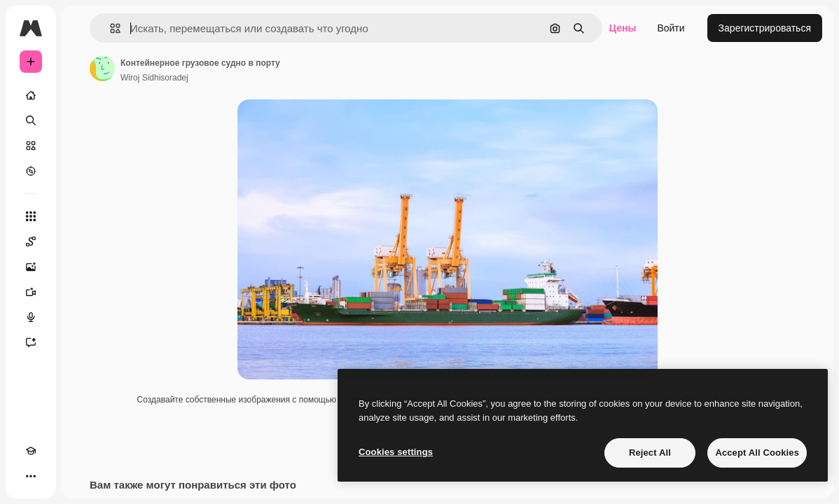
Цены (623, 28)
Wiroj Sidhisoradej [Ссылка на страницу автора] (154, 78)
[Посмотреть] (31, 171)
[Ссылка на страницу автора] (102, 69)
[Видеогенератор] (31, 292)
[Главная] (31, 95)
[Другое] (31, 476)
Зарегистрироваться (765, 28)
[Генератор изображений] (31, 267)
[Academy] (31, 451)
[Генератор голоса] (31, 317)
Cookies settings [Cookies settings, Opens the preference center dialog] (396, 452)
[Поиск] (31, 120)
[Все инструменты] (31, 216)
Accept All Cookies (757, 453)
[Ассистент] (31, 342)
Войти (671, 28)
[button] (110, 28)
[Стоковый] (31, 146)
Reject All (650, 453)
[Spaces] (31, 241)
